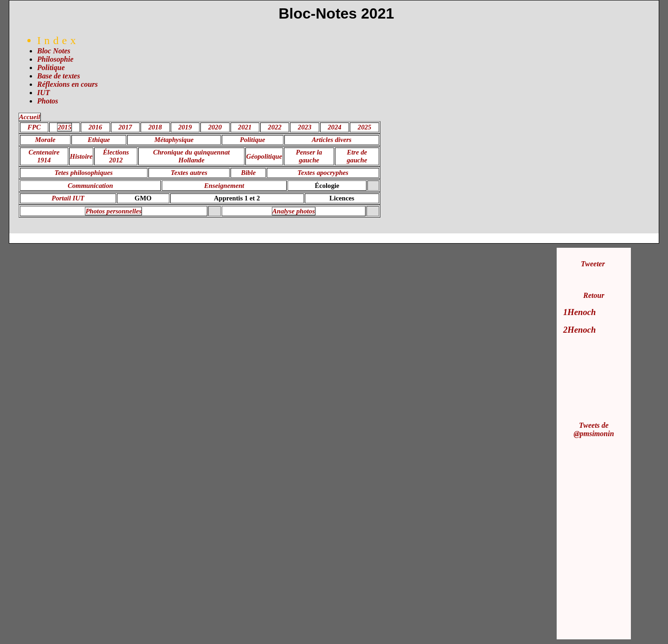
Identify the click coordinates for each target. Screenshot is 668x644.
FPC (34, 127)
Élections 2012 (116, 156)
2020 (215, 127)
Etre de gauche (357, 156)
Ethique (99, 140)
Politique (51, 68)
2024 (335, 127)
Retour (594, 295)
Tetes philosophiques (84, 173)
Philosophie (55, 59)
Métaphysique (174, 140)
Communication (90, 186)
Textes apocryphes (323, 173)
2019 (185, 127)
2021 (245, 127)
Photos (48, 101)
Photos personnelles (113, 211)
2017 (125, 127)
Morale (45, 140)
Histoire (81, 156)
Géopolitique (264, 156)
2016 (95, 127)
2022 (275, 127)
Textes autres (189, 173)
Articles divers (332, 140)
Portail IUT (68, 198)
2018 (155, 127)
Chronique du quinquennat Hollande (191, 156)
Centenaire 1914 (44, 156)
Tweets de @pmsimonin (594, 429)
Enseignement (224, 186)
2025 (364, 127)
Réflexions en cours (67, 84)
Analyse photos (294, 211)
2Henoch (579, 330)
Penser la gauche (309, 156)
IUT (44, 93)
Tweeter (593, 264)
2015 (64, 127)
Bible (249, 173)
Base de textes (58, 76)
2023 (305, 127)
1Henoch (579, 312)
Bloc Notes (54, 51)
